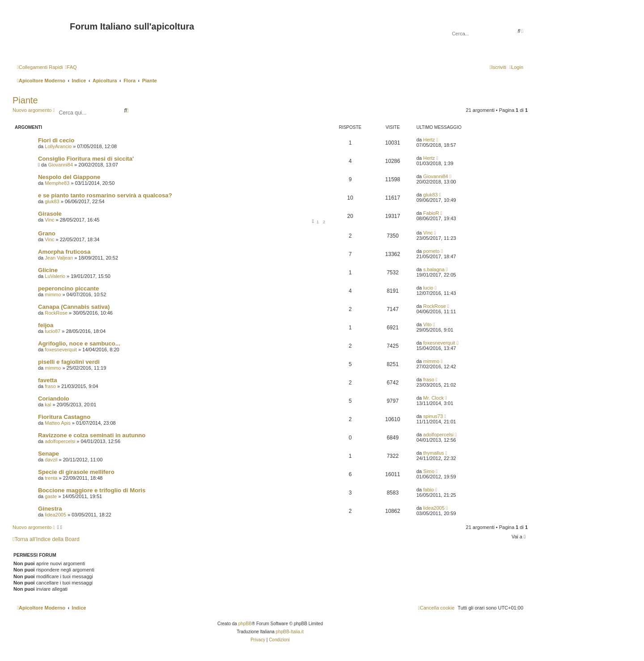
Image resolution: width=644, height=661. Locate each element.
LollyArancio (58, 146)
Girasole (50, 214)
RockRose (56, 313)
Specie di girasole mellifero (76, 472)
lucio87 (53, 331)
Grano (47, 233)
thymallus (433, 453)
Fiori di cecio (56, 140)
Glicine (48, 270)
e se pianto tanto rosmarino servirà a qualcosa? (105, 195)
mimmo (53, 294)
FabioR (431, 213)
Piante (25, 100)
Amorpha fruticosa (64, 252)
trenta (51, 478)
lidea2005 (55, 515)
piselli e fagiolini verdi (69, 362)
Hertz (429, 140)
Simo (429, 471)
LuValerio (55, 276)
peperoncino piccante (68, 288)
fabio (428, 490)
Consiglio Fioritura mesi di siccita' (86, 159)
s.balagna (434, 269)
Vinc (49, 220)
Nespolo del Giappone (69, 177)
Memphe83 (57, 183)
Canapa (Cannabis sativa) (74, 307)
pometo (431, 251)
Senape (49, 454)
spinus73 (433, 416)
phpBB (245, 624)
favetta (48, 380)
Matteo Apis (57, 423)
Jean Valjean (59, 258)
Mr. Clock (433, 398)
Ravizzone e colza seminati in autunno (92, 435)
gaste (51, 496)
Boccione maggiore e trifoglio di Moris (92, 490)
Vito (427, 324)
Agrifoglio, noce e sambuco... (79, 343)
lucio (428, 288)
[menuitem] (71, 67)
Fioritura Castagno (64, 417)
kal (48, 405)
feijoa (46, 325)
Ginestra (50, 509)
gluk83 (52, 201)
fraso (50, 386)
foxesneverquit (61, 350)
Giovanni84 (60, 165)
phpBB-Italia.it (290, 632)
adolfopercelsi (60, 441)
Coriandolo (54, 399)
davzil (51, 460)
